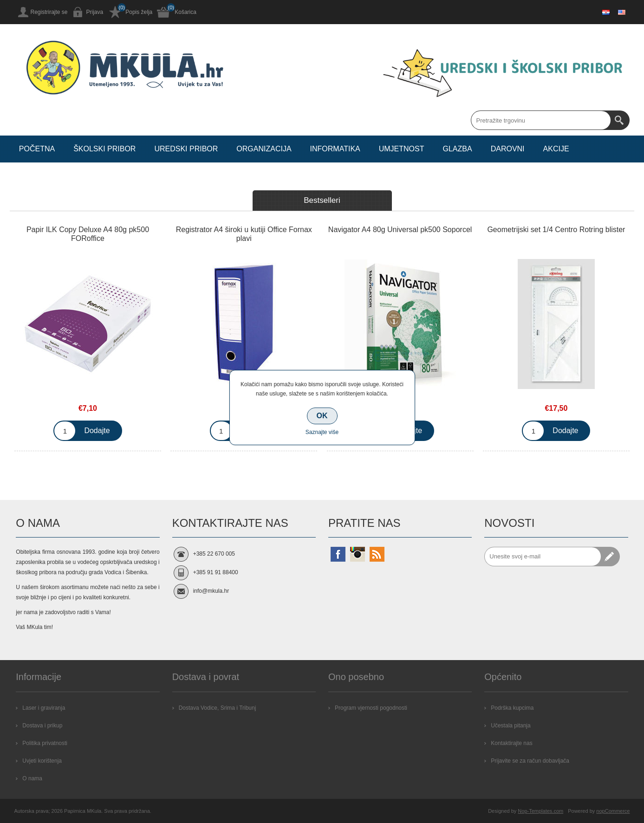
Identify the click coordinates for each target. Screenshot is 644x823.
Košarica (185, 12)
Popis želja (139, 12)
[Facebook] (338, 554)
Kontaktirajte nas (511, 743)
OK (322, 416)
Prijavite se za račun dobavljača (530, 761)
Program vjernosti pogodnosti (371, 708)
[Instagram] (358, 554)
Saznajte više (322, 432)
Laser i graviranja (44, 708)
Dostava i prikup (42, 726)
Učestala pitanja (511, 726)
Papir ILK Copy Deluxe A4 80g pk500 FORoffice (88, 234)
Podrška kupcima (512, 708)
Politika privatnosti (45, 743)
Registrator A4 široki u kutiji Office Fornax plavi (244, 234)
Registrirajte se (49, 12)
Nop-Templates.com (540, 811)
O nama (32, 778)
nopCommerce (613, 811)
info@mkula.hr (211, 591)
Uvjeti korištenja (42, 761)
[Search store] (541, 120)
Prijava (95, 12)
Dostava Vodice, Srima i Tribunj (218, 708)
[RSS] (377, 554)
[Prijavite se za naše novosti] (543, 557)
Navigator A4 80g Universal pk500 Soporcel (400, 230)
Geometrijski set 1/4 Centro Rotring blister (556, 230)
